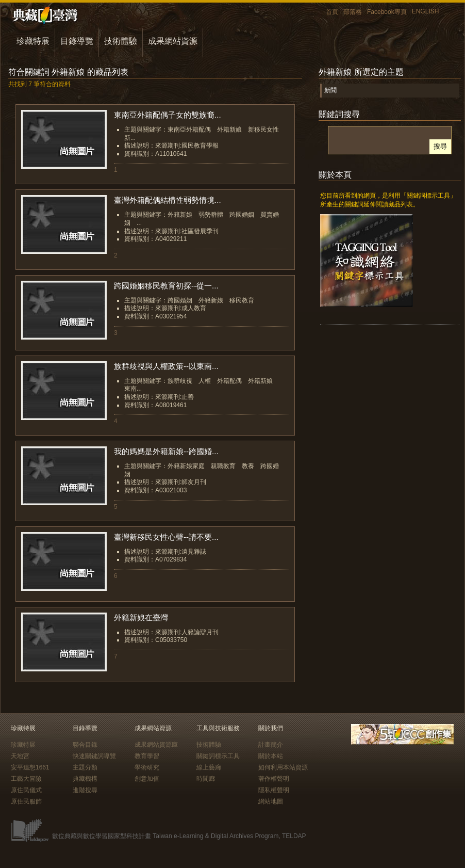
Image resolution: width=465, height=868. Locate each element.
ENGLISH (426, 11)
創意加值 (147, 779)
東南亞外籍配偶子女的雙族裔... (168, 115)
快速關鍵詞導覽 (94, 756)
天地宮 (20, 756)
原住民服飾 (26, 801)
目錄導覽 (77, 41)
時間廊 (206, 779)
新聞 (330, 90)
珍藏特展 (33, 41)
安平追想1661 (30, 767)
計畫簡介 (271, 745)
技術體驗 (121, 41)
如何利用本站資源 (283, 767)
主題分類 (85, 767)
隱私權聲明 (274, 790)
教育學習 (147, 756)
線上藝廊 (209, 767)
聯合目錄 (85, 745)
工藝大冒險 (26, 779)
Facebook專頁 (387, 12)
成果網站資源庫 (156, 745)
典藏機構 (85, 779)
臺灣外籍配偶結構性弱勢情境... (168, 200)
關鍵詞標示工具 (218, 756)
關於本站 (271, 756)
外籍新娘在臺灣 (141, 617)
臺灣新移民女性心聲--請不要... (166, 537)
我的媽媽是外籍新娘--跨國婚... (166, 451)
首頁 (332, 12)
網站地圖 (271, 801)
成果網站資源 (173, 41)
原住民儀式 (26, 790)
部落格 (353, 12)
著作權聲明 (274, 779)
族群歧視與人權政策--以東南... (166, 366)
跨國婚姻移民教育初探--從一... (166, 286)
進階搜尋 (85, 790)
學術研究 (147, 767)
